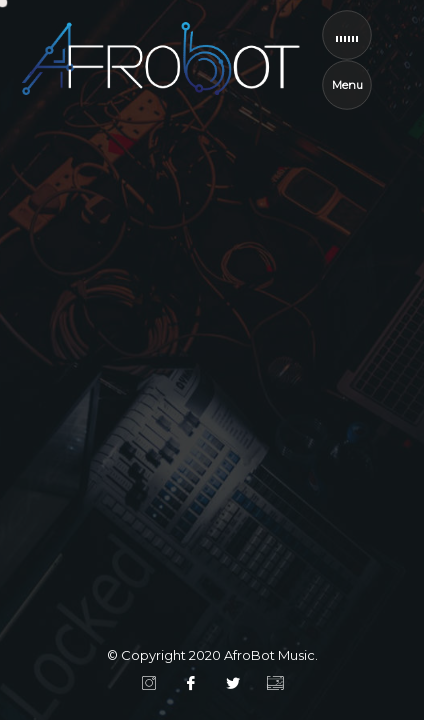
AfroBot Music (269, 655)
